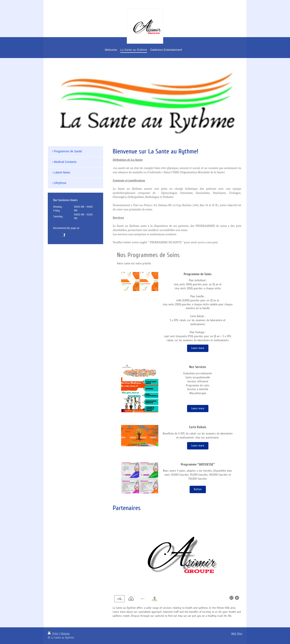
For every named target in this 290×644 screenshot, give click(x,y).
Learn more (198, 348)
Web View (237, 634)
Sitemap (65, 634)
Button (198, 489)
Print (53, 634)
